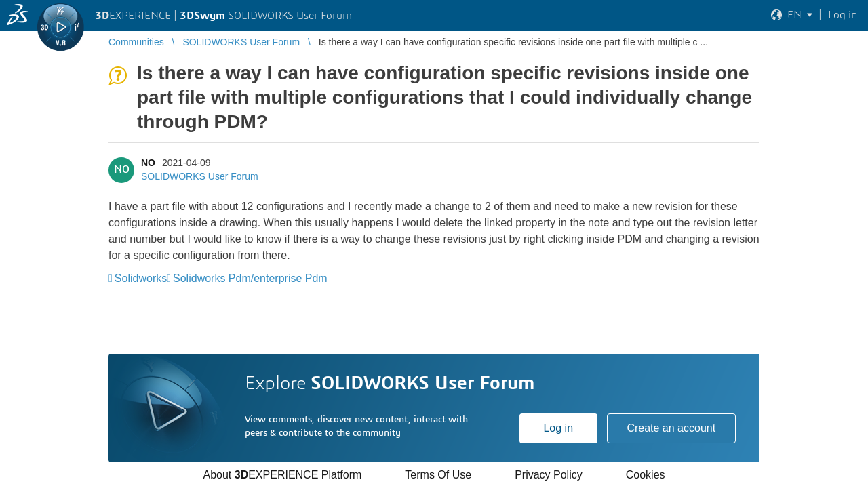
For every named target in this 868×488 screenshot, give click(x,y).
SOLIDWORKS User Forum (200, 176)
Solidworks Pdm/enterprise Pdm (250, 278)
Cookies (646, 475)
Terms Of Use (438, 475)
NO (148, 163)
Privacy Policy (549, 475)
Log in (558, 428)
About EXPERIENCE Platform (282, 475)
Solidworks (141, 278)
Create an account (671, 428)
